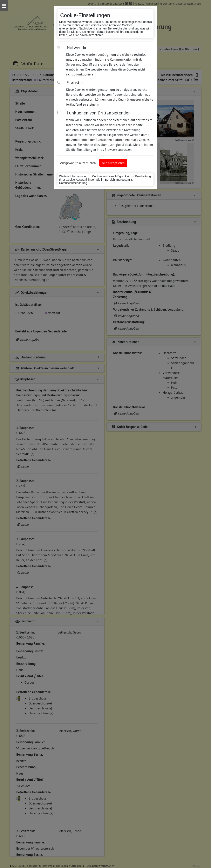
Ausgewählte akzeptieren (78, 163)
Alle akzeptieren (113, 163)
